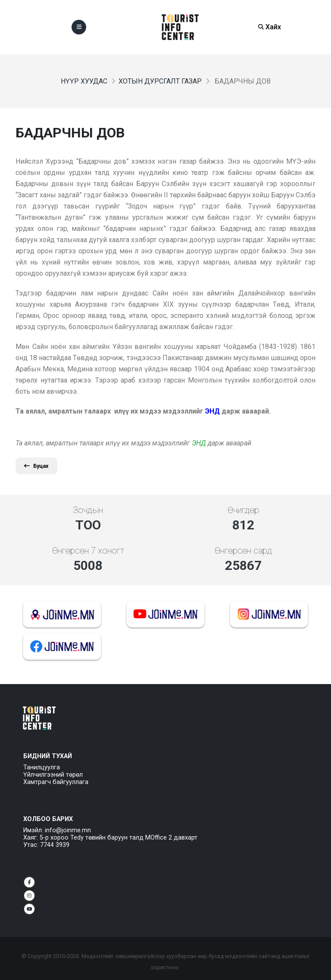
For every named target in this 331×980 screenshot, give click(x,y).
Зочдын (88, 510)
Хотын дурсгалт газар (160, 81)
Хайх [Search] (270, 27)
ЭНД (199, 443)
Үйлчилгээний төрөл (53, 775)
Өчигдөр (243, 510)
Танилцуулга (42, 767)
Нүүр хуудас (84, 81)
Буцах (36, 466)
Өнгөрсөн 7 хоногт (88, 551)
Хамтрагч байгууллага (56, 782)
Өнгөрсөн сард (243, 551)
